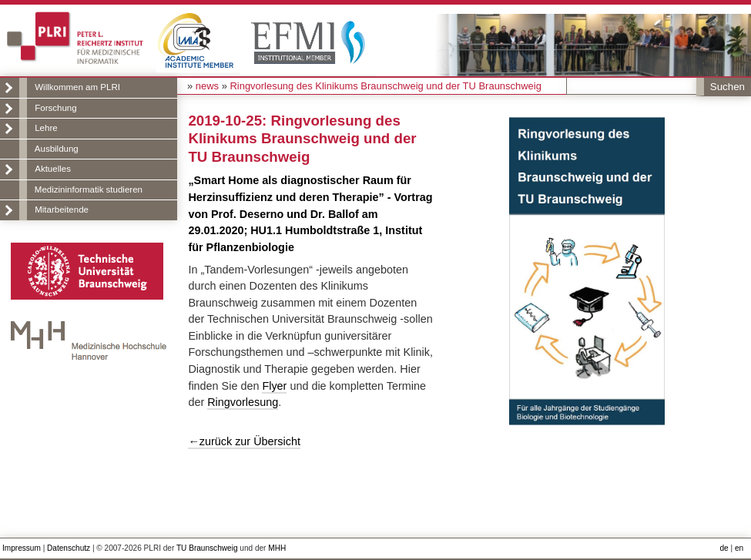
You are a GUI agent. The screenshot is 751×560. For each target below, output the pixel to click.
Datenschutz (69, 548)
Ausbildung (57, 149)
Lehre (46, 128)
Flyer (274, 386)
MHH (277, 548)
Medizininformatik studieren (89, 189)
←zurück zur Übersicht (244, 441)
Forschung (55, 108)
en (739, 548)
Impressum (22, 548)
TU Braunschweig (207, 548)
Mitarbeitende (62, 210)
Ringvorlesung (243, 402)
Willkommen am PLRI (77, 87)
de (724, 548)
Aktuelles (53, 169)
